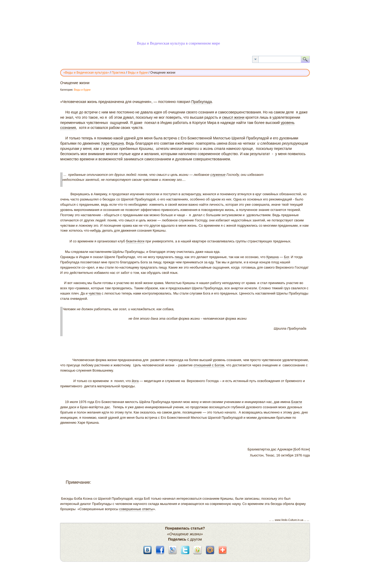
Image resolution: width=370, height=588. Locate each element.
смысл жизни (233, 117)
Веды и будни (82, 90)
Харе (105, 143)
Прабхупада (202, 102)
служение (218, 175)
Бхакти (297, 402)
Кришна (117, 143)
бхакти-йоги (135, 241)
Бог (286, 257)
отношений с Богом (209, 365)
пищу (179, 257)
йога (135, 381)
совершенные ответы (136, 509)
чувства (95, 293)
